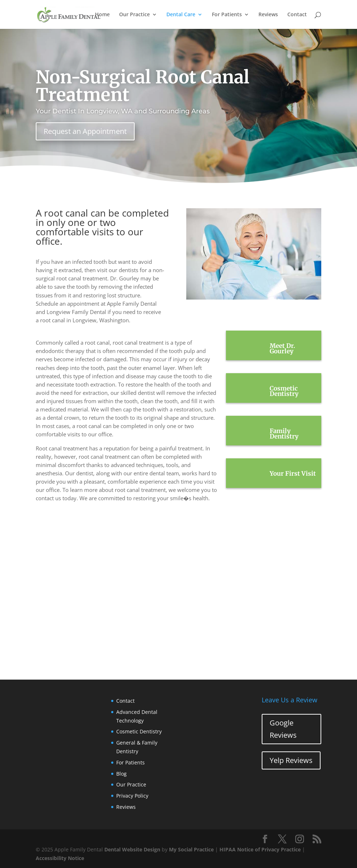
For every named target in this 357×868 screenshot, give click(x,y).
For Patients (227, 15)
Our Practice (134, 15)
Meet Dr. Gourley (282, 348)
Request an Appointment (85, 131)
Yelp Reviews (291, 760)
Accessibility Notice (60, 858)
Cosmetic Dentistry (284, 391)
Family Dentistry (284, 434)
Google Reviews (283, 729)
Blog (121, 774)
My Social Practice (191, 849)
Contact (297, 15)
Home (102, 15)
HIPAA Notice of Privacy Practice (260, 849)
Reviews (268, 15)
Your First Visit (293, 474)
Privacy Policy (132, 796)
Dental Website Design (132, 849)
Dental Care (181, 15)
